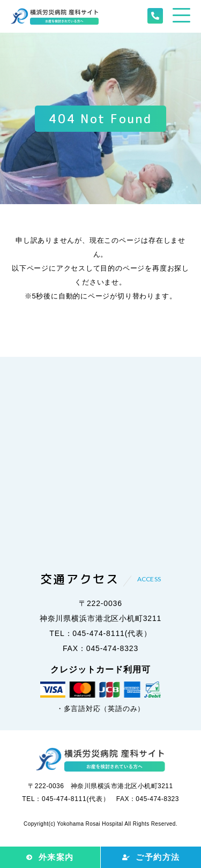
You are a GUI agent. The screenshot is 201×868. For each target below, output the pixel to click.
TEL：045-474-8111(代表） (100, 633)
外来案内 (56, 857)
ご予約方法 (158, 857)
